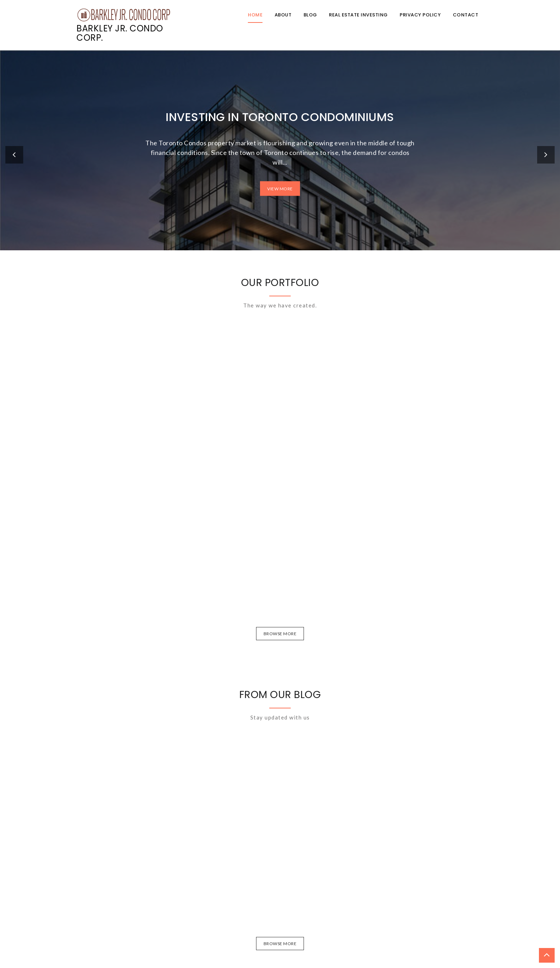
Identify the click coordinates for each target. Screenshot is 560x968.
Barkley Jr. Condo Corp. (120, 33)
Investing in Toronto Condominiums (280, 117)
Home (255, 15)
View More (280, 188)
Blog (310, 15)
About (283, 15)
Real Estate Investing (358, 15)
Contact (466, 15)
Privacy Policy (420, 15)
